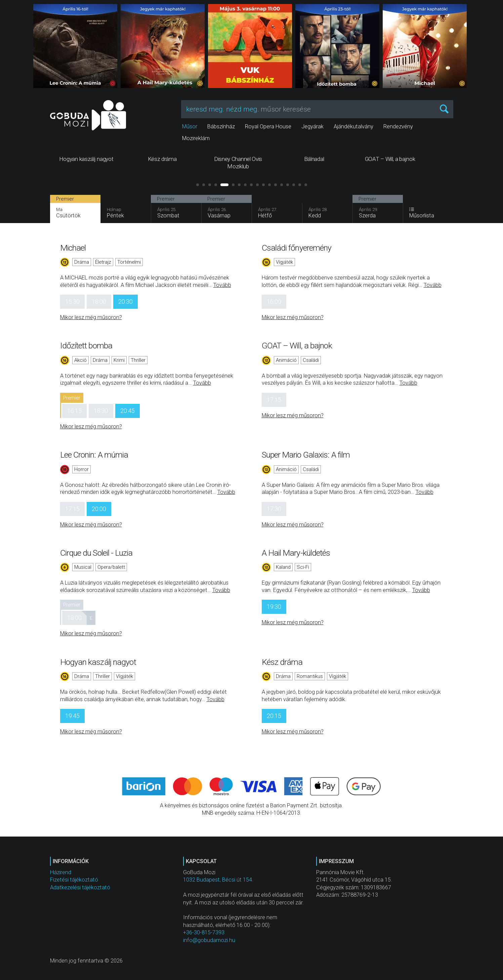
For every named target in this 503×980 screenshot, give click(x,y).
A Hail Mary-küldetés (296, 553)
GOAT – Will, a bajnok (297, 346)
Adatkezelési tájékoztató (80, 887)
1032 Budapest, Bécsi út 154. (218, 880)
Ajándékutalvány (353, 126)
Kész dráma (282, 662)
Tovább (222, 285)
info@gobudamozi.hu (209, 940)
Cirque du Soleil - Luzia (96, 553)
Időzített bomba (86, 346)
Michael (73, 248)
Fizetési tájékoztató (74, 880)
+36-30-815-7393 (204, 932)
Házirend (61, 872)
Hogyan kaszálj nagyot (98, 662)
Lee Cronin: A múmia (94, 455)
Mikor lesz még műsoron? (91, 317)
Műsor (190, 126)
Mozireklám (196, 138)
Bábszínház (221, 126)
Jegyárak (312, 126)
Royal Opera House (268, 126)
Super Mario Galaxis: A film (306, 455)
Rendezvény (398, 126)
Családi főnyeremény (297, 248)
